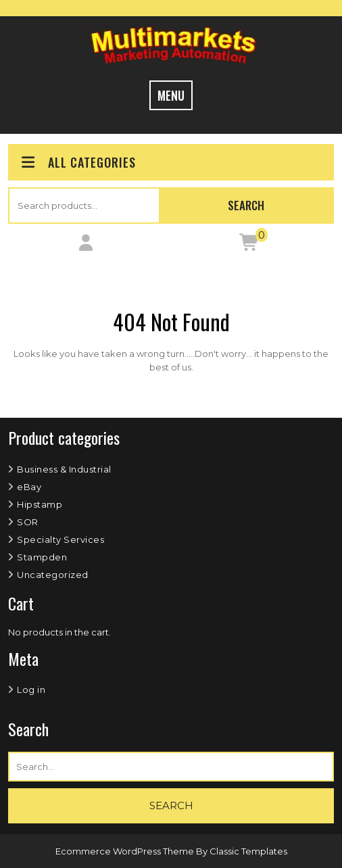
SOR (28, 522)
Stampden (42, 557)
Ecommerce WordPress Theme (126, 851)
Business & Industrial (64, 469)
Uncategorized (53, 575)
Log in (31, 690)
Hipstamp (40, 504)
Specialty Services (60, 539)
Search (246, 205)
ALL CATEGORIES (77, 162)
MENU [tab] (171, 95)
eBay (29, 487)
